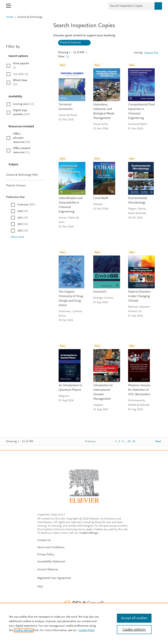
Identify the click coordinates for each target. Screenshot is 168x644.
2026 (23, 211)
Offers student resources (22, 150)
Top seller (21, 74)
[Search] (158, 6)
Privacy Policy (46, 555)
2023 (23, 231)
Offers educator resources (21, 138)
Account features (48, 569)
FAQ (40, 587)
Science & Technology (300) (25, 175)
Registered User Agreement (54, 578)
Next (158, 441)
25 (134, 441)
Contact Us (44, 540)
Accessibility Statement (51, 562)
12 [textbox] (67, 57)
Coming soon (23, 104)
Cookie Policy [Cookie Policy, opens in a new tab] (87, 630)
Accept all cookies (134, 618)
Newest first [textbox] (151, 53)
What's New (20, 82)
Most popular (21, 66)
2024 (23, 224)
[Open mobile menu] (8, 6)
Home (10, 17)
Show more (18, 237)
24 (129, 441)
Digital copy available (21, 112)
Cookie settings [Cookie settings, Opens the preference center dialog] (134, 630)
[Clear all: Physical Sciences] (86, 43)
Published (26, 205)
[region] (84, 623)
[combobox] (69, 57)
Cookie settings (89, 533)
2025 (23, 218)
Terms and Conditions (51, 547)
